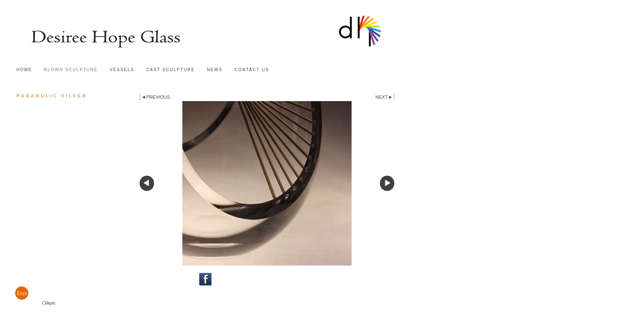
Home (24, 70)
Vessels (122, 70)
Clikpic (49, 303)
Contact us (252, 70)
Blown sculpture (71, 70)
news (215, 70)
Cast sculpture (171, 70)
